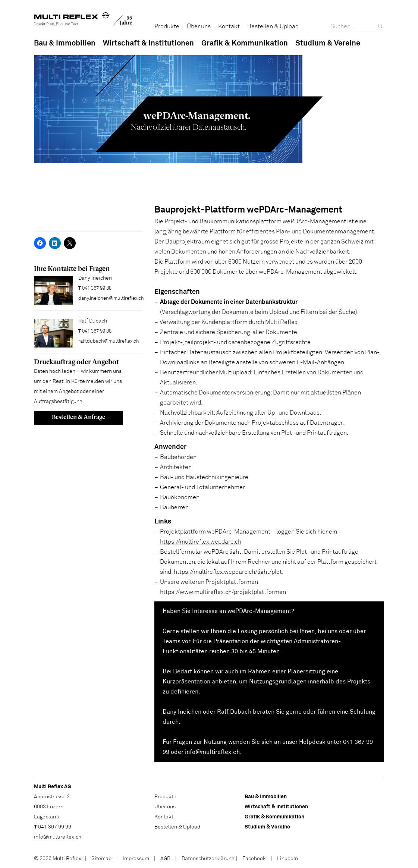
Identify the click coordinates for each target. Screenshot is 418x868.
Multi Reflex (83, 21)
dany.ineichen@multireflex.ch (111, 298)
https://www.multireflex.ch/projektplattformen (223, 592)
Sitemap (101, 859)
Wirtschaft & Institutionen (148, 43)
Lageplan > (47, 817)
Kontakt (229, 26)
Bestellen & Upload (273, 26)
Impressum (136, 859)
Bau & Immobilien (65, 43)
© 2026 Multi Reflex (58, 859)
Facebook (254, 859)
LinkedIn (287, 859)
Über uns (199, 26)
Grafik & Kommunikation (245, 43)
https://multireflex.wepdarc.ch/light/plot (228, 572)
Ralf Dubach (234, 712)
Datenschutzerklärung (208, 859)
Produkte (167, 26)
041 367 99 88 (97, 288)
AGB (165, 859)
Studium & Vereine (328, 43)
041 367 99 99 (55, 827)
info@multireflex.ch (212, 752)
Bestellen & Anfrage (78, 417)
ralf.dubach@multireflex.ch (109, 341)
